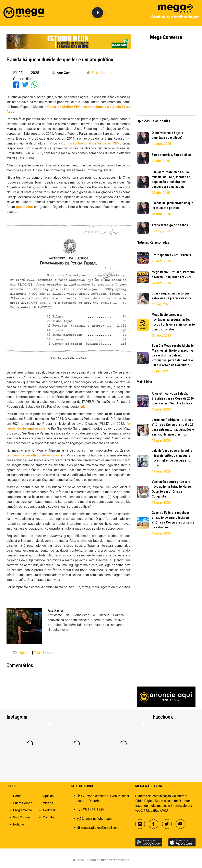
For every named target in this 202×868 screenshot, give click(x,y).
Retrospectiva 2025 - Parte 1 (171, 255)
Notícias (19, 824)
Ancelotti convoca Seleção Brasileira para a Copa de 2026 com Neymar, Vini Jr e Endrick (173, 398)
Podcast (49, 810)
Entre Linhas (44, 653)
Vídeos (48, 803)
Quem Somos (23, 803)
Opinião (25, 653)
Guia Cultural (22, 817)
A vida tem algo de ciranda (170, 225)
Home (17, 796)
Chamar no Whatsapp (97, 819)
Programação (22, 810)
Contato (48, 817)
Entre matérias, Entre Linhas (171, 155)
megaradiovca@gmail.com (100, 828)
